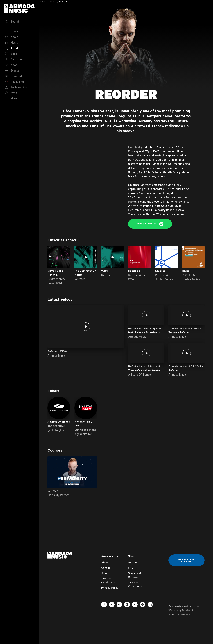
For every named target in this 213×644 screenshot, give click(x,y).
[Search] (20, 22)
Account (133, 562)
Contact (106, 568)
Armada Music (20, 8)
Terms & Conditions (108, 580)
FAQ (131, 568)
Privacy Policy (110, 588)
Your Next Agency (179, 614)
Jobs (104, 573)
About (105, 562)
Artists (52, 2)
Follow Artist (150, 224)
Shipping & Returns (135, 575)
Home (43, 2)
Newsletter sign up (187, 560)
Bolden (186, 610)
